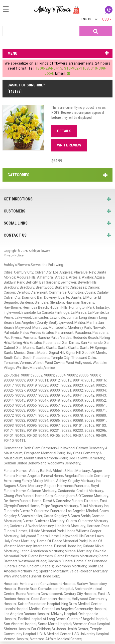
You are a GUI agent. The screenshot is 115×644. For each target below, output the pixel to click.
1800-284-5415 (49, 68)
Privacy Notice (14, 255)
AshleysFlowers (40, 251)
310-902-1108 (76, 68)
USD (107, 19)
